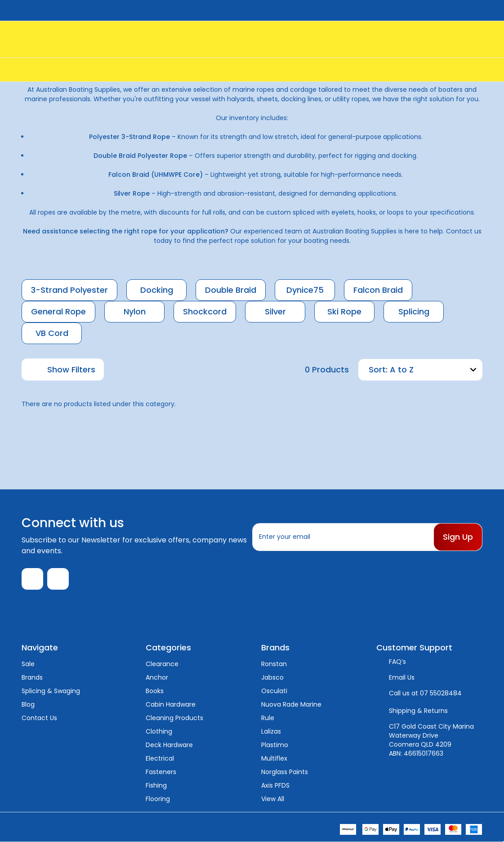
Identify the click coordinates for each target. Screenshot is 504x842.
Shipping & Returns (418, 711)
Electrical (160, 758)
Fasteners (161, 772)
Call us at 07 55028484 (425, 693)
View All (273, 799)
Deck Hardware (169, 745)
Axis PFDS (275, 785)
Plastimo (275, 745)
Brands (32, 677)
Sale (28, 664)
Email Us (402, 677)
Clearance (162, 664)
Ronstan (274, 664)
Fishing (156, 785)
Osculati (274, 691)
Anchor (157, 677)
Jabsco (272, 677)
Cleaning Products (174, 718)
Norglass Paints (285, 772)
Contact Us (39, 718)
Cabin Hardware (171, 704)
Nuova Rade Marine (291, 704)
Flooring (158, 799)
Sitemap (135, 827)
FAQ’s (397, 662)
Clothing (159, 731)
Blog (28, 704)
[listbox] (435, 370)
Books (155, 691)
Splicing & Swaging (51, 691)
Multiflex (274, 758)
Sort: (378, 369)
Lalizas (271, 731)
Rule (268, 718)
